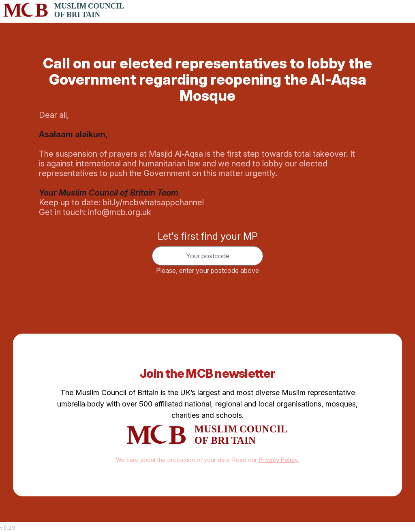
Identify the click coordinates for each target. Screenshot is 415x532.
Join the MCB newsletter (207, 373)
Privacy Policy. (279, 460)
